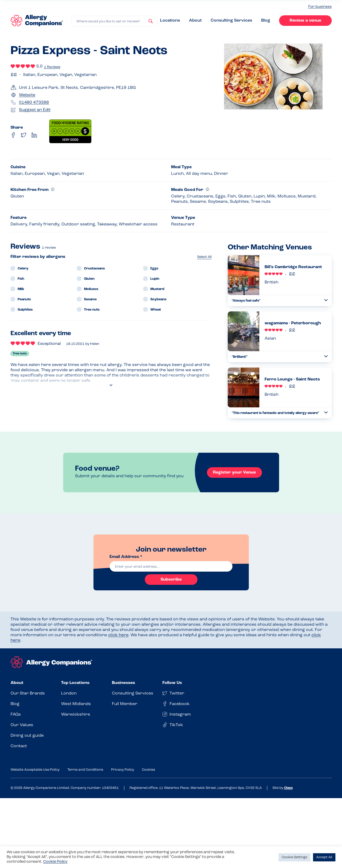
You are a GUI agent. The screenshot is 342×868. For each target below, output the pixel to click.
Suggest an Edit (35, 110)
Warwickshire (76, 715)
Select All (204, 257)
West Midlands (76, 704)
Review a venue (305, 21)
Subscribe (171, 580)
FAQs (16, 715)
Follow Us (172, 683)
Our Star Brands (28, 693)
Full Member (125, 704)
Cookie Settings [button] (294, 857)
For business (320, 7)
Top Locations (75, 683)
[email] (171, 566)
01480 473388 (34, 103)
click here (118, 635)
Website (27, 95)
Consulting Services (231, 21)
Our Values (22, 725)
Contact (19, 746)
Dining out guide (27, 736)
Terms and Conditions (85, 770)
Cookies (148, 770)
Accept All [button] (324, 857)
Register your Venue (234, 472)
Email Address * (126, 557)
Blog (266, 21)
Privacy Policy (123, 770)
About (195, 21)
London (69, 693)
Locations (170, 21)
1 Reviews (52, 67)
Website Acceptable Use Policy (35, 770)
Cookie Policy (55, 862)
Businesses (123, 683)
